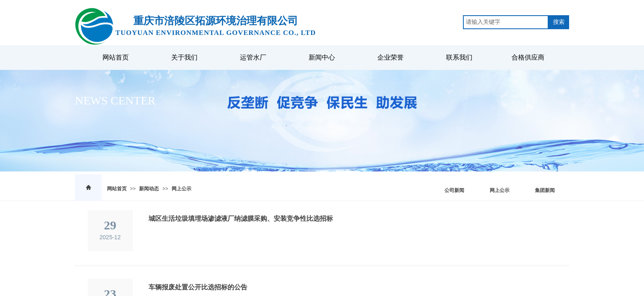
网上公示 (181, 189)
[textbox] (506, 22)
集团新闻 (545, 190)
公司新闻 (454, 190)
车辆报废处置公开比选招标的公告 (198, 287)
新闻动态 (149, 189)
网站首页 (117, 189)
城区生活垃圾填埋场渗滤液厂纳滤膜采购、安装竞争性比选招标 (241, 219)
